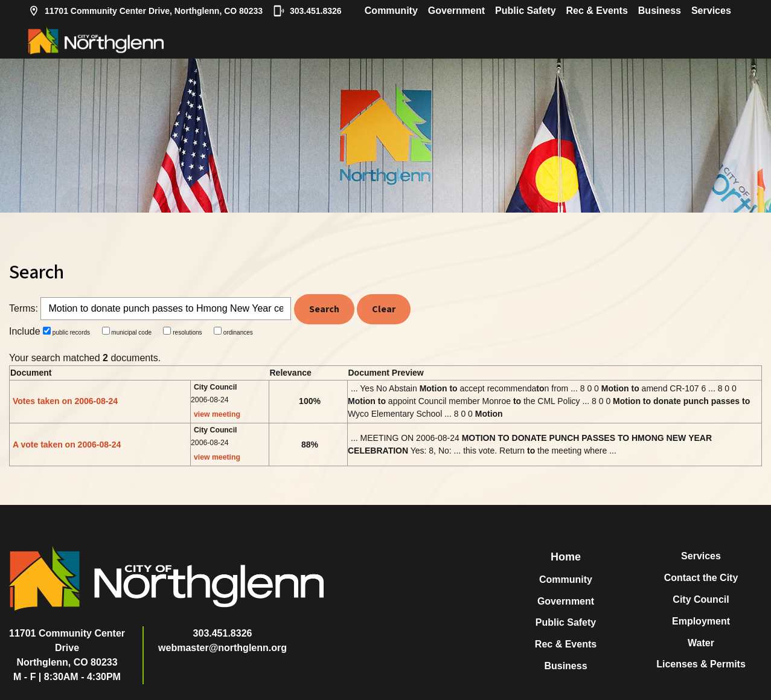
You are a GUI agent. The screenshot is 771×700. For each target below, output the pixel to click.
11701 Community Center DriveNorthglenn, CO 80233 (67, 648)
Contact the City (701, 578)
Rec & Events (597, 11)
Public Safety (525, 11)
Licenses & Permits (701, 664)
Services (711, 11)
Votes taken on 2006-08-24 (65, 401)
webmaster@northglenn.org (222, 648)
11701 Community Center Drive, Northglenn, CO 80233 (145, 11)
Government (456, 11)
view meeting (217, 414)
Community (391, 11)
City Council (701, 599)
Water (701, 643)
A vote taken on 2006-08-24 (67, 445)
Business (660, 11)
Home (566, 557)
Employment (701, 621)
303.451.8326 (307, 11)
